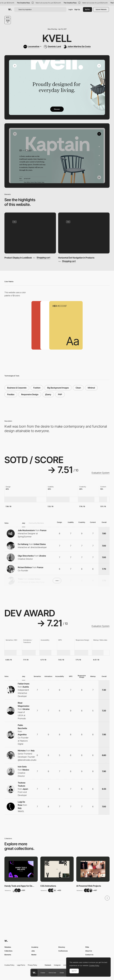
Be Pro (87, 9)
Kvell (57, 38)
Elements (8, 955)
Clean (78, 388)
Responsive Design (30, 394)
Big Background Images (58, 388)
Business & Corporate (17, 388)
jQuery (48, 394)
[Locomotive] (32, 47)
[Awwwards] (10, 9)
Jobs (33, 951)
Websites (8, 947)
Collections (8, 951)
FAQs (87, 947)
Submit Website (101, 9)
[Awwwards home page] (34, 973)
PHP (60, 394)
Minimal (91, 388)
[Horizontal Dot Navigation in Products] (84, 233)
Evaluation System (101, 473)
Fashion (37, 388)
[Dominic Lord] (52, 47)
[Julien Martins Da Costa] (77, 47)
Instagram (57, 965)
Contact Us (89, 955)
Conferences (63, 951)
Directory (62, 947)
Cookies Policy (9, 965)
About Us (89, 951)
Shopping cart (43, 258)
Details (62, 973)
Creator (43, 973)
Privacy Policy (32, 965)
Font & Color (52, 973)
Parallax (11, 394)
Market (34, 955)
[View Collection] (21, 869)
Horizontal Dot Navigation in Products (76, 258)
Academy (35, 947)
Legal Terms (21, 965)
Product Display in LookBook (18, 258)
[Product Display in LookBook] (30, 233)
